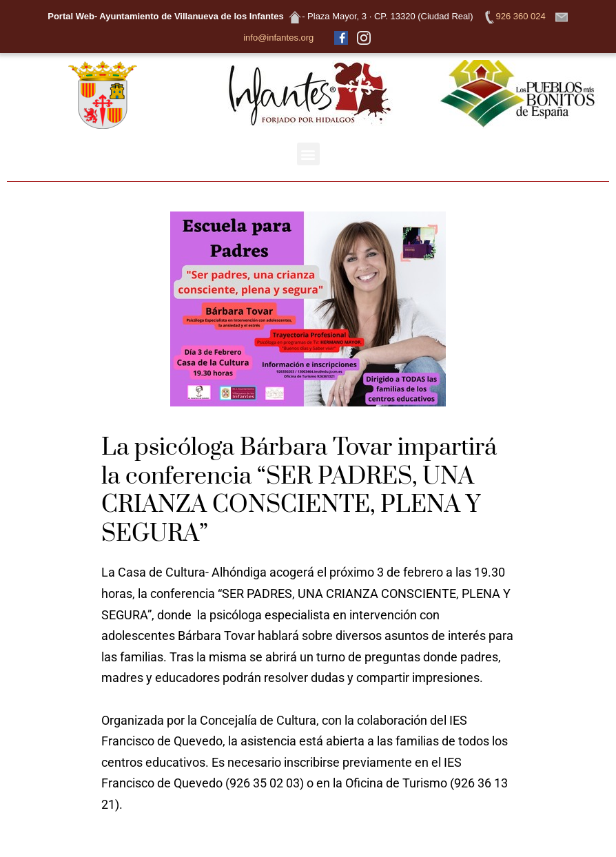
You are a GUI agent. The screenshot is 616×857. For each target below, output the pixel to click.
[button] (308, 154)
